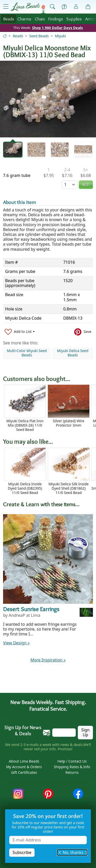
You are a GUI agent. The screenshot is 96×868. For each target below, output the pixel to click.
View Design (16, 643)
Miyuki (60, 36)
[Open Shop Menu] (6, 7)
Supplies (74, 19)
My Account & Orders (24, 767)
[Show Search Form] (52, 7)
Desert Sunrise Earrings (31, 609)
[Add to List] (20, 332)
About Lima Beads (24, 761)
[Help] (64, 7)
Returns (72, 772)
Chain (40, 19)
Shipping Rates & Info (72, 767)
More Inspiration (48, 660)
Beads (9, 19)
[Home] (5, 36)
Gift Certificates (24, 772)
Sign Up (85, 732)
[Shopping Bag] (88, 7)
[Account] (76, 7)
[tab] (13, 150)
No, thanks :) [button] (72, 852)
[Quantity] (70, 185)
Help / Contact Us (72, 761)
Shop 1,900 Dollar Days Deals (57, 28)
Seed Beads (39, 36)
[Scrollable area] (50, 408)
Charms (24, 19)
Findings (56, 19)
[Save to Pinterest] (83, 332)
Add (86, 185)
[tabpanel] (48, 99)
